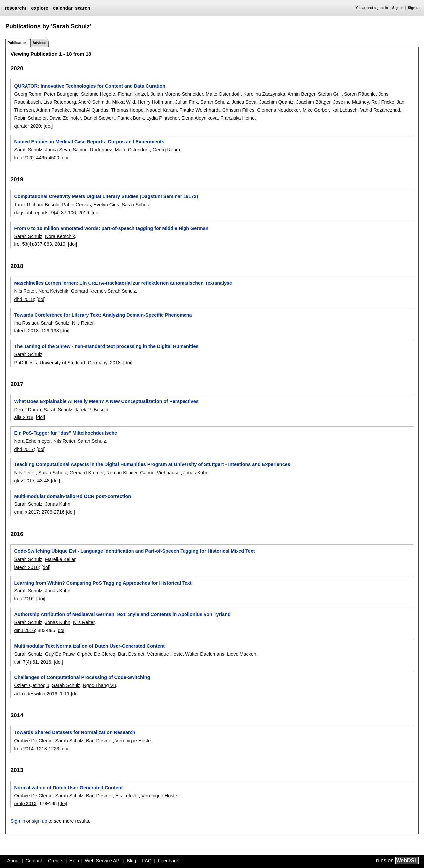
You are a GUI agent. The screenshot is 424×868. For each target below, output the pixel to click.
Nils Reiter (25, 291)
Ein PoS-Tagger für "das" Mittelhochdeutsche (65, 433)
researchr (16, 8)
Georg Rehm (27, 94)
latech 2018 (26, 331)
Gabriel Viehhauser (160, 473)
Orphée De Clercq (96, 654)
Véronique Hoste (165, 654)
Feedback (168, 861)
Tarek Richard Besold (37, 205)
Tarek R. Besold (91, 410)
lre (17, 244)
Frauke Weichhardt (199, 110)
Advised (39, 43)
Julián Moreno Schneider (177, 94)
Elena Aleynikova (199, 118)
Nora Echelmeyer (32, 441)
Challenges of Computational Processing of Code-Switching (82, 677)
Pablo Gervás (76, 205)
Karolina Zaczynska (264, 94)
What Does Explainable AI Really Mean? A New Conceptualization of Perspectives (106, 401)
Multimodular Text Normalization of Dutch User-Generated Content (89, 646)
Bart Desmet (131, 654)
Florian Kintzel (133, 94)
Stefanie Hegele (98, 94)
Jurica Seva (244, 102)
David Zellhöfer (65, 118)
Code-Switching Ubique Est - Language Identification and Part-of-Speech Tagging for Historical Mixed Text (134, 551)
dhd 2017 (24, 449)
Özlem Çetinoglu (31, 685)
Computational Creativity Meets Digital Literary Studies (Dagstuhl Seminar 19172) (106, 196)
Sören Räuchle (360, 94)
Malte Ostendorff (223, 94)
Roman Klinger (122, 473)
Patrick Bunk (131, 118)
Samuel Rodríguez (92, 150)
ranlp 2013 (25, 803)
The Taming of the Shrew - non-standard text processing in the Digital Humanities (106, 346)
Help (74, 861)
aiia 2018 (24, 417)
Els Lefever (127, 796)
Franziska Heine (238, 118)
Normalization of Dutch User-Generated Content (68, 788)
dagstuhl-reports (31, 213)
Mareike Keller (60, 559)
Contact (34, 861)
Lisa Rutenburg (60, 102)
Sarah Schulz (215, 102)
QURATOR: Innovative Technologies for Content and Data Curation (90, 86)
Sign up (414, 8)
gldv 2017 (24, 481)
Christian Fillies (238, 110)
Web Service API (103, 861)
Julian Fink (187, 102)
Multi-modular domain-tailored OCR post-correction (72, 496)
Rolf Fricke (383, 102)
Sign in (398, 8)
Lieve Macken (242, 654)
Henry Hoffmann (155, 102)
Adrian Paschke (53, 110)
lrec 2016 (24, 599)
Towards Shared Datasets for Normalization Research (75, 732)
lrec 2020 (24, 158)
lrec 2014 (24, 749)
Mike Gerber (316, 110)
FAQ (147, 861)
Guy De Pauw (60, 654)
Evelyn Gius (106, 205)
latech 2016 (26, 567)
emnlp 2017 (26, 512)
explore (40, 8)
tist (17, 662)
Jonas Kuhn (196, 473)
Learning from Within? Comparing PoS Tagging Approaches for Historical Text (103, 583)
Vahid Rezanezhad (380, 110)
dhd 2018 (24, 299)
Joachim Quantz (276, 102)
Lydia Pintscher (162, 118)
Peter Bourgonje (61, 94)
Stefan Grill (330, 94)
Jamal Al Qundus (90, 110)
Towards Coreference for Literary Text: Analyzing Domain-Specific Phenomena (103, 315)
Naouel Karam (161, 110)
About (14, 861)
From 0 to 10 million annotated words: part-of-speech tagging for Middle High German (111, 228)
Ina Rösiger (26, 323)
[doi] (48, 126)
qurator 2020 (27, 126)
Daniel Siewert (99, 118)
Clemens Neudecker (279, 110)
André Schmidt (94, 102)
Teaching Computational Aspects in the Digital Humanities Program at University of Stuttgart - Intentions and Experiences (152, 464)
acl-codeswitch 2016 (35, 694)
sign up (39, 821)
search (82, 8)
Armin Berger (301, 94)
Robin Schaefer (30, 118)
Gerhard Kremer (88, 291)
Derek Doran (27, 410)
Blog (131, 861)
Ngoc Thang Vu (99, 685)
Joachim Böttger (313, 102)
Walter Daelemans (205, 654)
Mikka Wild (124, 102)
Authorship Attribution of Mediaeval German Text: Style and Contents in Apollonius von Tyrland (122, 614)
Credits (56, 861)
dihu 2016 (24, 630)
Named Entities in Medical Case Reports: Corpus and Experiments (89, 142)
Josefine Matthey (351, 102)
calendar (63, 8)
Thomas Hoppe (127, 110)
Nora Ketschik (60, 236)
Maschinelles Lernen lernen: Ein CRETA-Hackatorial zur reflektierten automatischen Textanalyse (123, 283)
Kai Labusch (344, 110)
